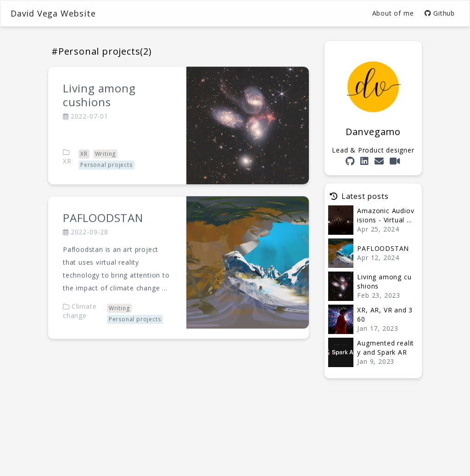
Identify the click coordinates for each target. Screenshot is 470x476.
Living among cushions (99, 106)
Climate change (80, 321)
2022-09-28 (86, 243)
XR (67, 168)
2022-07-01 (86, 127)
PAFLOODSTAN (103, 228)
